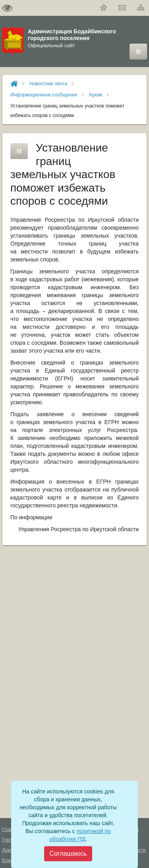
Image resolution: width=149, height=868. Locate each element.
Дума (8, 850)
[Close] (68, 854)
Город (8, 840)
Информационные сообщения (44, 95)
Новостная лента (48, 84)
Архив (95, 95)
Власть (10, 860)
